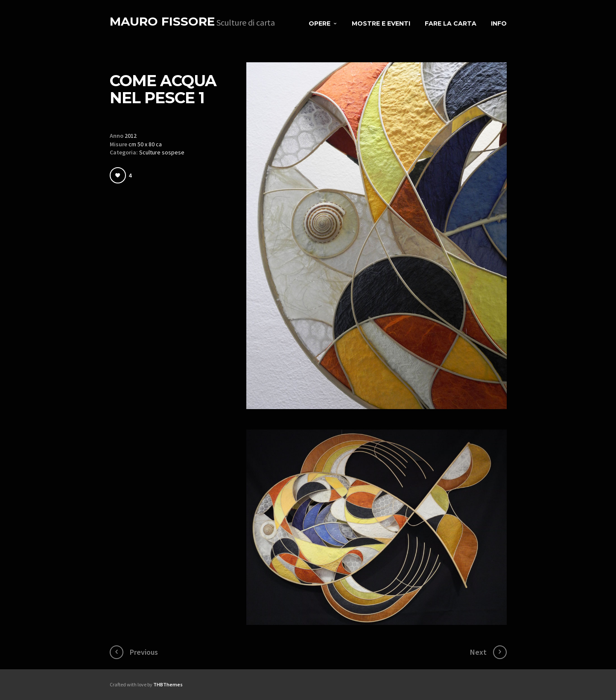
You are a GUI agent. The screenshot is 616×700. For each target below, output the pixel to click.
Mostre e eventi (381, 23)
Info (499, 23)
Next (478, 652)
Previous (144, 652)
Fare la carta (451, 23)
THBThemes (168, 684)
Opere (320, 23)
